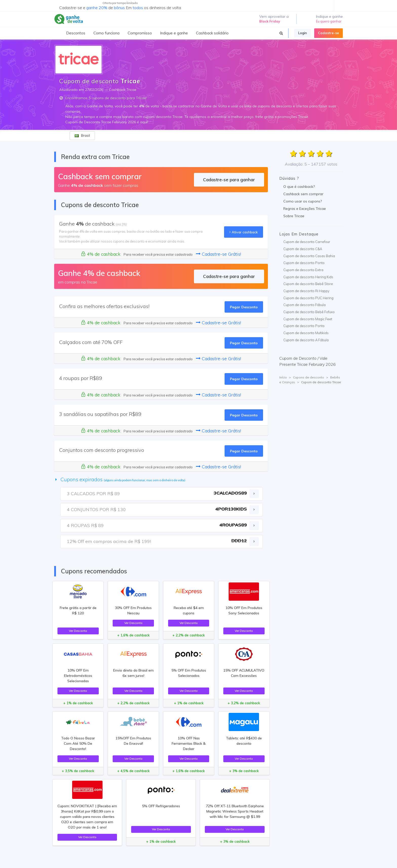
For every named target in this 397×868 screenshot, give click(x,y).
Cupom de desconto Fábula (304, 305)
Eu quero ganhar (329, 21)
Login (303, 33)
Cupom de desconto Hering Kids (308, 277)
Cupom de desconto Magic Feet (308, 319)
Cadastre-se (329, 33)
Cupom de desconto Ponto (304, 263)
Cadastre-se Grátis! (219, 254)
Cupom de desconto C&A (303, 249)
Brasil (82, 135)
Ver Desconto (78, 631)
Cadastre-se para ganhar (229, 180)
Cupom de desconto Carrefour (307, 242)
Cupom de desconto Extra (303, 270)
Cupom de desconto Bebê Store (308, 284)
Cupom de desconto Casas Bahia (309, 256)
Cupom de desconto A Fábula (306, 340)
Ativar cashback (244, 232)
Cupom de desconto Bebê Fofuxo (309, 312)
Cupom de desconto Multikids (306, 333)
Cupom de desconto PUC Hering (308, 298)
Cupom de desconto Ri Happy (306, 291)
